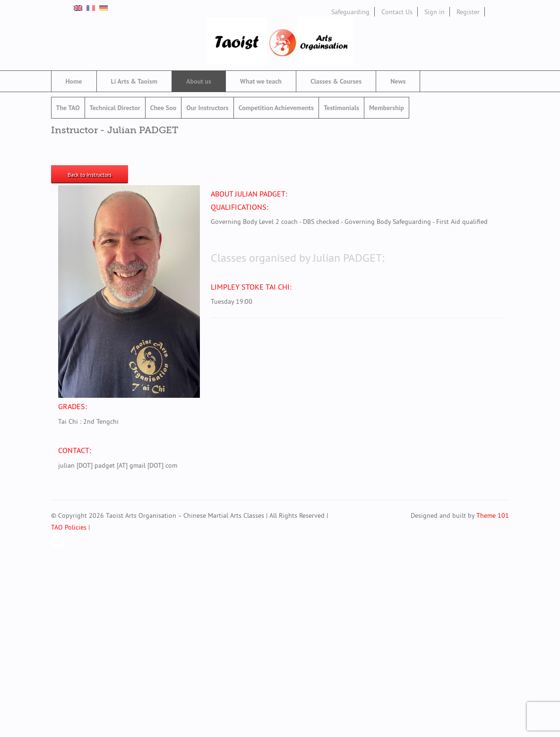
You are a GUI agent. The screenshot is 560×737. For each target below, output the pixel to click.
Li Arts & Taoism (134, 81)
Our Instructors (207, 108)
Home (74, 81)
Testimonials (341, 108)
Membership (387, 108)
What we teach (261, 81)
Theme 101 (493, 515)
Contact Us (397, 12)
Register (468, 12)
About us (199, 81)
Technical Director (115, 108)
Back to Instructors (90, 175)
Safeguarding (350, 12)
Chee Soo (164, 108)
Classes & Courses (336, 81)
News (398, 81)
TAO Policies (69, 527)
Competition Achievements (276, 108)
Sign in (435, 12)
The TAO (68, 108)
